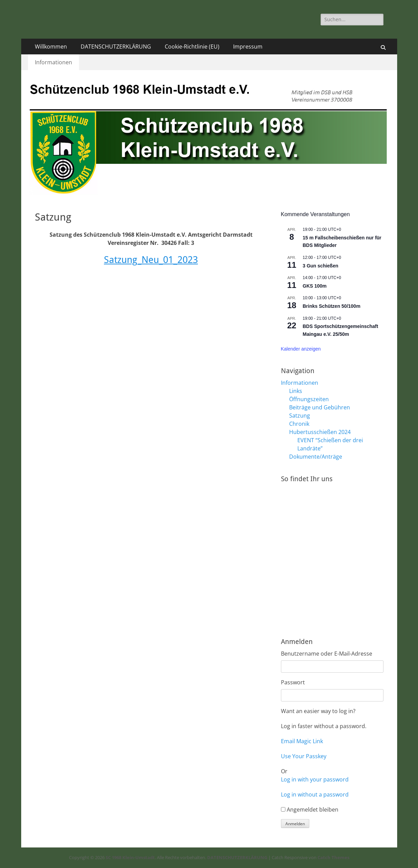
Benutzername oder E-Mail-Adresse (327, 654)
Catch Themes (333, 857)
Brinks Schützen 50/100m (332, 306)
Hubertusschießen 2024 (320, 432)
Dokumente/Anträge (316, 457)
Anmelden (295, 824)
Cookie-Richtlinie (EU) (192, 47)
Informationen (53, 62)
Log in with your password (315, 779)
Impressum (248, 47)
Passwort (293, 682)
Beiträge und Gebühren (320, 407)
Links (296, 391)
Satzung (300, 416)
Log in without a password (315, 794)
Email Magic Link (302, 741)
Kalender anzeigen (301, 349)
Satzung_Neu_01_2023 (151, 260)
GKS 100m (315, 286)
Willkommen (51, 47)
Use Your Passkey (304, 756)
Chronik (299, 424)
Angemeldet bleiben (313, 810)
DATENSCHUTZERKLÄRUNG (116, 47)
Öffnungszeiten (309, 399)
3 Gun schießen (321, 266)
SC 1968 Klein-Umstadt (130, 857)
